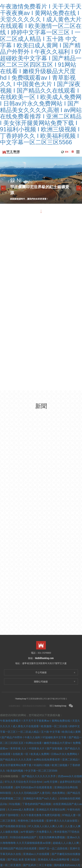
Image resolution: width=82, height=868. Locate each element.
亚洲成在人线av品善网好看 (54, 860)
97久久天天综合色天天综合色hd (24, 782)
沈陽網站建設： (16, 706)
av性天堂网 (51, 782)
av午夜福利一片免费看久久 (37, 832)
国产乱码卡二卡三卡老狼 (38, 865)
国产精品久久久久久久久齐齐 (39, 776)
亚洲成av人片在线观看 (37, 854)
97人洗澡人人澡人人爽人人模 (46, 826)
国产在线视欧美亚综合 (13, 826)
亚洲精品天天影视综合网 (51, 810)
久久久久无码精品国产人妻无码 (32, 793)
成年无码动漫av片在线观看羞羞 (34, 787)
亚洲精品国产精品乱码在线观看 (19, 848)
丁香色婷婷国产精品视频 (37, 804)
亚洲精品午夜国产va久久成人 (41, 798)
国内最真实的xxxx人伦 (67, 865)
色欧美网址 (59, 793)
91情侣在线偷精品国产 (24, 837)
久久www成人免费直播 (21, 810)
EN (67, 152)
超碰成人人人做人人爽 (66, 843)
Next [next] (79, 188)
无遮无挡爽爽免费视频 (52, 837)
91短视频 (15, 804)
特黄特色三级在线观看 (31, 821)
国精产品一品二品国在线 (54, 848)
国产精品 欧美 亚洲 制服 (22, 860)
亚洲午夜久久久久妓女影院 (62, 821)
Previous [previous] (3, 188)
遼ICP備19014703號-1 (57, 699)
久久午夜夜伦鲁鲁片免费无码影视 (41, 815)
